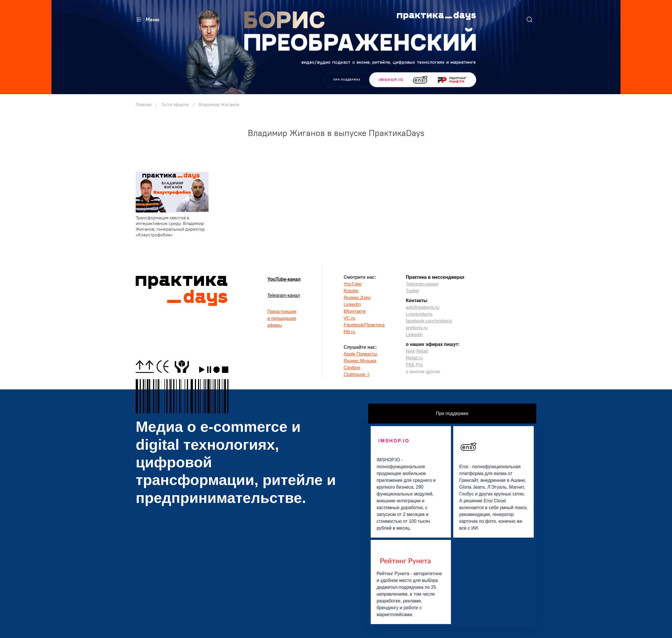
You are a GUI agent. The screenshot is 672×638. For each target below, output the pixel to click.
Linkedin (415, 335)
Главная (144, 104)
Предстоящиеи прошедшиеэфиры (282, 318)
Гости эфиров (175, 104)
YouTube (353, 284)
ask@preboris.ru (423, 307)
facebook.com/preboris (429, 321)
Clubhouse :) (357, 374)
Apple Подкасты (360, 354)
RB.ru (350, 332)
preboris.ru (417, 328)
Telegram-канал (284, 295)
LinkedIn (352, 304)
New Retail (417, 351)
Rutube (351, 291)
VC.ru (350, 318)
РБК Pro (415, 365)
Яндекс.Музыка (360, 361)
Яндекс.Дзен (357, 298)
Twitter (413, 291)
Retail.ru (415, 358)
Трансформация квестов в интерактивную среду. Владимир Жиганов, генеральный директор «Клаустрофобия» (170, 226)
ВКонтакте (355, 311)
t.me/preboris (419, 314)
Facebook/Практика (364, 325)
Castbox (352, 368)
